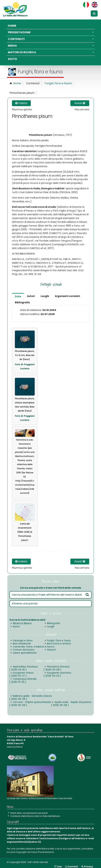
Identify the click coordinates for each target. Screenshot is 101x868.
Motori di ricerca (51, 52)
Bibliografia (53, 623)
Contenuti (51, 39)
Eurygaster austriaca (57, 671)
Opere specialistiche (59, 650)
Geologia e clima (22, 641)
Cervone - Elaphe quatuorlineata (71, 694)
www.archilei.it (15, 744)
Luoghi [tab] (45, 296)
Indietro (21, 103)
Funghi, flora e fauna (58, 83)
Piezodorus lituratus (56, 665)
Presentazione (51, 32)
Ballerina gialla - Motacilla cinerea (30, 694)
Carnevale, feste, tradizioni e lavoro (32, 647)
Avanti (80, 103)
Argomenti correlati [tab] (67, 296)
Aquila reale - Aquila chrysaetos (29, 701)
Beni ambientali (21, 644)
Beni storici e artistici (58, 644)
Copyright (21, 849)
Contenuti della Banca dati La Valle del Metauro (36, 813)
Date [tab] (18, 296)
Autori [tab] (31, 296)
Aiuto (12, 59)
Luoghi (51, 627)
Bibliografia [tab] (22, 302)
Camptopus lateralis (22, 677)
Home (12, 26)
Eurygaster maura (21, 671)
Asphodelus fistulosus (23, 665)
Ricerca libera (22, 623)
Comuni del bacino (70, 647)
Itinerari (17, 650)
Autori (16, 627)
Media (51, 46)
